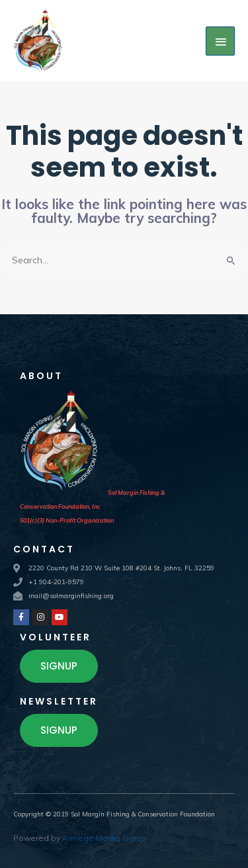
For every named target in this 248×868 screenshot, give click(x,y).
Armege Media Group (104, 838)
